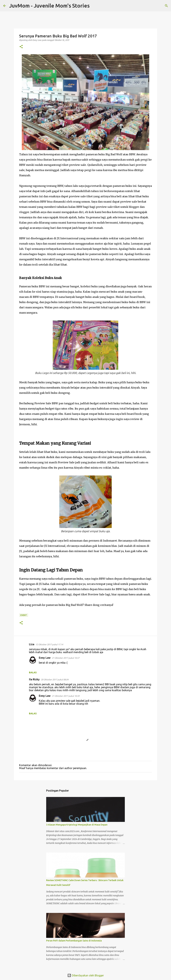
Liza (32, 644)
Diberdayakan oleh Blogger (86, 975)
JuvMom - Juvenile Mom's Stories (49, 6)
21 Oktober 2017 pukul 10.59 (66, 696)
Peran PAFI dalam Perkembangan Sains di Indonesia (74, 941)
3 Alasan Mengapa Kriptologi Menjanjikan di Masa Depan (77, 825)
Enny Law (45, 658)
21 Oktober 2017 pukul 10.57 (66, 658)
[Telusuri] (94, 6)
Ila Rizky (34, 679)
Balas (33, 672)
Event (24, 615)
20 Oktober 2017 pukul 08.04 (55, 680)
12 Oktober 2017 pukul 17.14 (49, 644)
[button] (21, 47)
